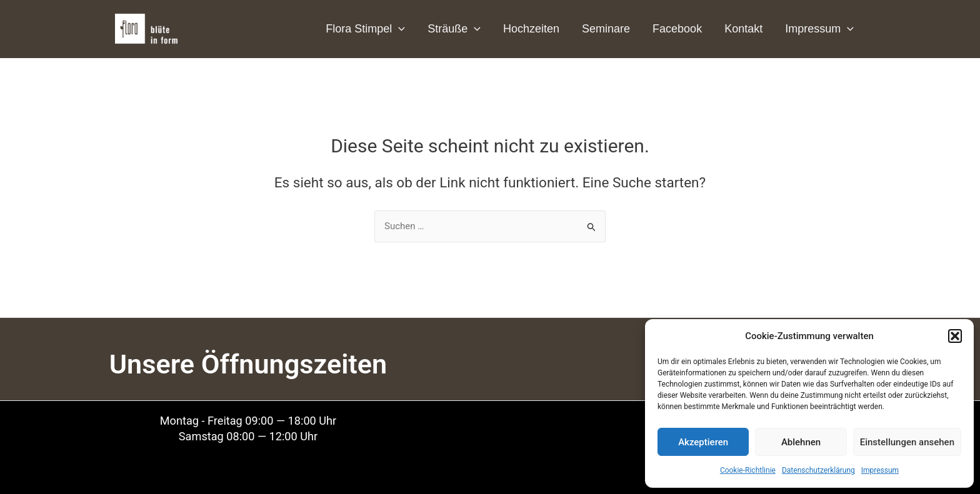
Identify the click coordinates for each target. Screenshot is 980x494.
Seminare (606, 29)
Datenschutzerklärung (818, 470)
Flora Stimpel (365, 29)
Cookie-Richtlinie (748, 470)
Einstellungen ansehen (907, 442)
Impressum (880, 470)
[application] (398, 29)
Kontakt (743, 29)
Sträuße (454, 29)
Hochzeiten (531, 29)
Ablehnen (801, 442)
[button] (955, 336)
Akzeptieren (703, 442)
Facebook (677, 29)
